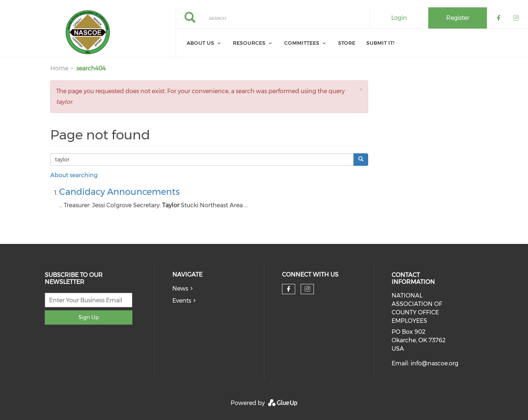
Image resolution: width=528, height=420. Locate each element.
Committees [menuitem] (302, 43)
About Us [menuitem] (200, 43)
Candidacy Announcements (119, 192)
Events (182, 301)
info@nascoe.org (434, 363)
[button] (361, 89)
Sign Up (89, 317)
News (180, 288)
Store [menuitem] (347, 43)
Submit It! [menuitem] (380, 43)
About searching (74, 175)
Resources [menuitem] (249, 43)
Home (59, 68)
